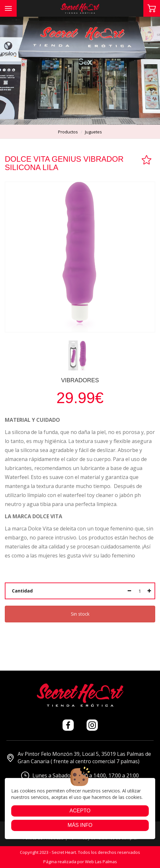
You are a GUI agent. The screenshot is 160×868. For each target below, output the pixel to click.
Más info (80, 825)
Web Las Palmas (101, 862)
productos (68, 132)
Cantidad (22, 591)
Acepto (80, 811)
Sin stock (80, 614)
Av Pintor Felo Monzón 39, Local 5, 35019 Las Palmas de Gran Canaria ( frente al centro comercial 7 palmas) (79, 758)
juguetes (93, 132)
